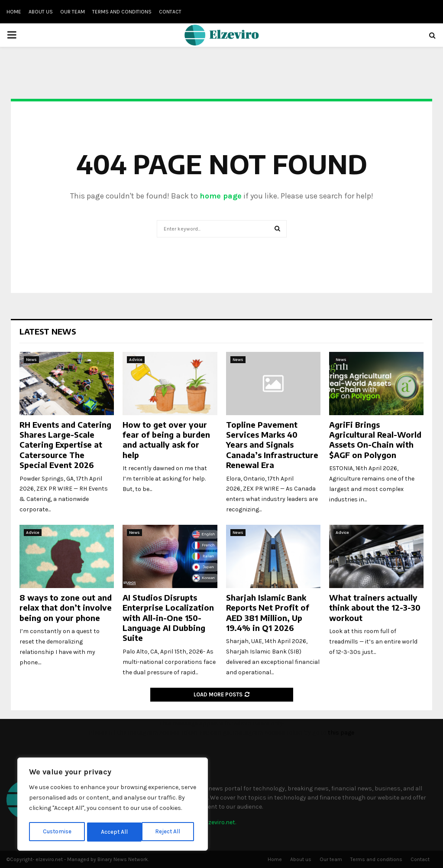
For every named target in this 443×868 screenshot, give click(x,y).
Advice (136, 360)
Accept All (170, 832)
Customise (57, 832)
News (31, 360)
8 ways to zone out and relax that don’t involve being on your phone (66, 608)
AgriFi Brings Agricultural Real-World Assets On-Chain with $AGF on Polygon (375, 440)
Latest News (48, 331)
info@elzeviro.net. (212, 822)
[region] (113, 805)
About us (41, 12)
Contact (170, 12)
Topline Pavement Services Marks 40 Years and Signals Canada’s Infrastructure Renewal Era (272, 445)
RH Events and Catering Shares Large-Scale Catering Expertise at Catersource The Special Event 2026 (65, 445)
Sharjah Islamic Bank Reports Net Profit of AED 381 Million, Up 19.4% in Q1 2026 (268, 613)
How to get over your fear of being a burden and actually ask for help (166, 440)
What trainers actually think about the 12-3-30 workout (375, 608)
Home (14, 12)
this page (341, 733)
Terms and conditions (122, 12)
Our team (73, 12)
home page (221, 196)
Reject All (114, 832)
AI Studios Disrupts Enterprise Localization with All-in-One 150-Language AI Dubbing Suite (168, 618)
